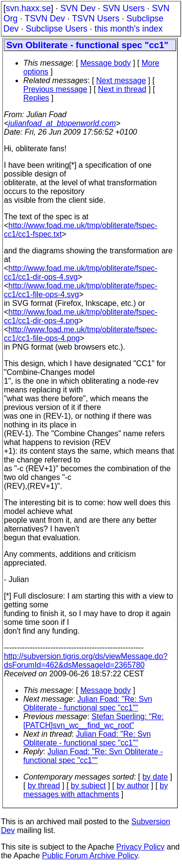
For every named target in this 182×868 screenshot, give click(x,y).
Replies (36, 98)
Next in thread (122, 89)
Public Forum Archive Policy (90, 856)
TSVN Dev (45, 18)
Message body (105, 63)
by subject (88, 786)
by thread (44, 786)
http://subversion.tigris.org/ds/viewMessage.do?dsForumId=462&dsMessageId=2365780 (86, 661)
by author (133, 786)
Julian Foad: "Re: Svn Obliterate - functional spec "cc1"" (88, 703)
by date (155, 777)
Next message (121, 80)
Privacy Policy (140, 847)
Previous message (55, 89)
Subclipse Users (57, 29)
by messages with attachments (96, 790)
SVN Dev (78, 8)
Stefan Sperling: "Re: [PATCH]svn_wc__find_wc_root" (93, 721)
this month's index (129, 29)
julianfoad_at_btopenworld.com (62, 123)
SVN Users (124, 8)
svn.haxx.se (28, 8)
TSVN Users (96, 18)
